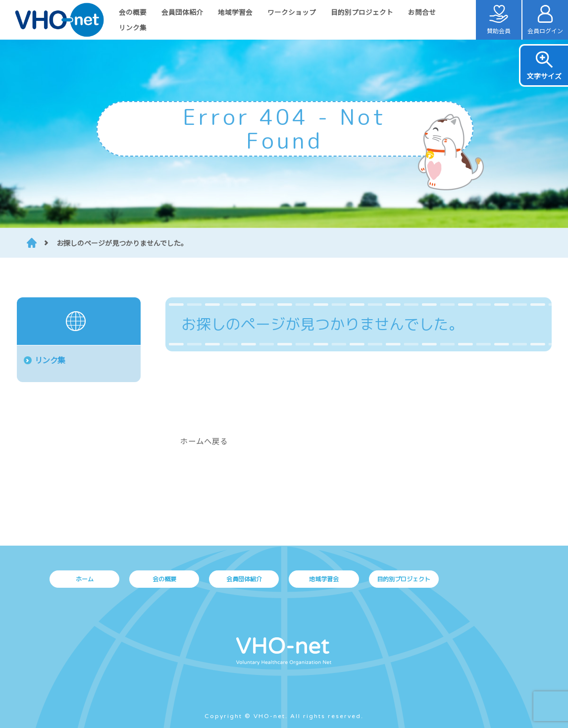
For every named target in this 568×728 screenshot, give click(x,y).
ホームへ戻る (204, 441)
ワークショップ (292, 12)
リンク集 (133, 27)
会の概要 (133, 12)
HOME (32, 243)
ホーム (85, 579)
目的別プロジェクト (362, 12)
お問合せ (422, 12)
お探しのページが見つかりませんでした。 (122, 243)
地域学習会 (235, 12)
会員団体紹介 (182, 12)
